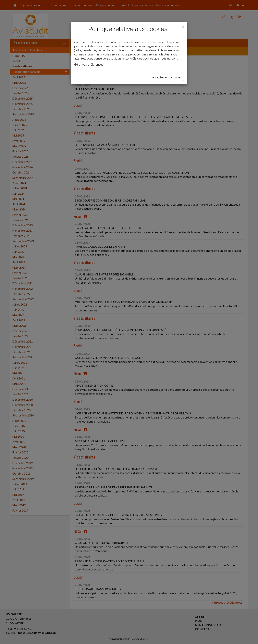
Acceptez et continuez (167, 77)
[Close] (183, 27)
